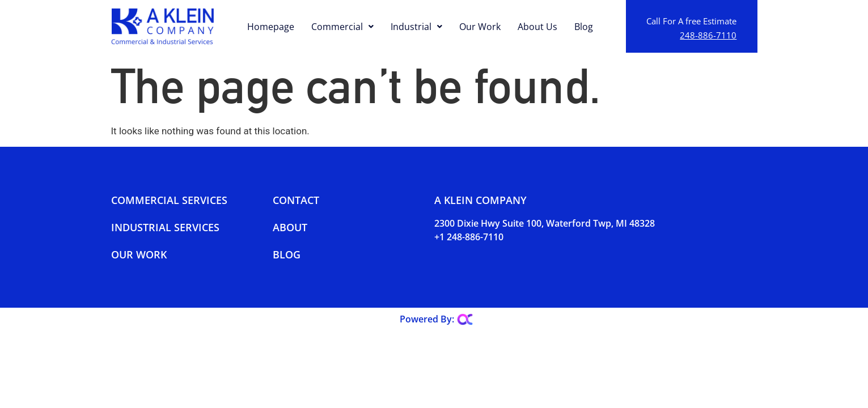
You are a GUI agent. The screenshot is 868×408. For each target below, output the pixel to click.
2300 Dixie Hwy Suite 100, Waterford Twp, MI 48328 (545, 223)
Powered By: (427, 319)
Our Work (480, 27)
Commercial (342, 27)
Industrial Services (165, 227)
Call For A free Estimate (691, 21)
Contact (296, 200)
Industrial (416, 27)
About (290, 227)
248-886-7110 (708, 35)
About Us (537, 27)
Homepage (271, 27)
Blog (584, 27)
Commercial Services (169, 200)
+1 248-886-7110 (469, 237)
